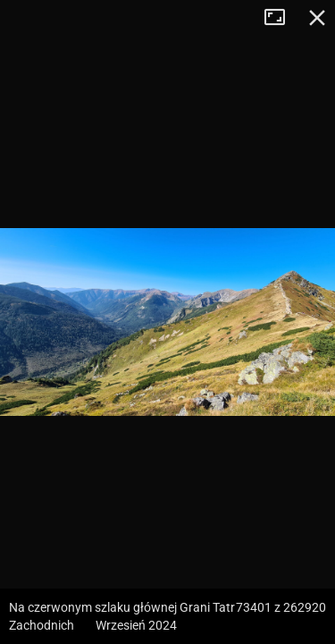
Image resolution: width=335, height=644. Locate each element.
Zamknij (317, 18)
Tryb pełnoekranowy (281, 18)
